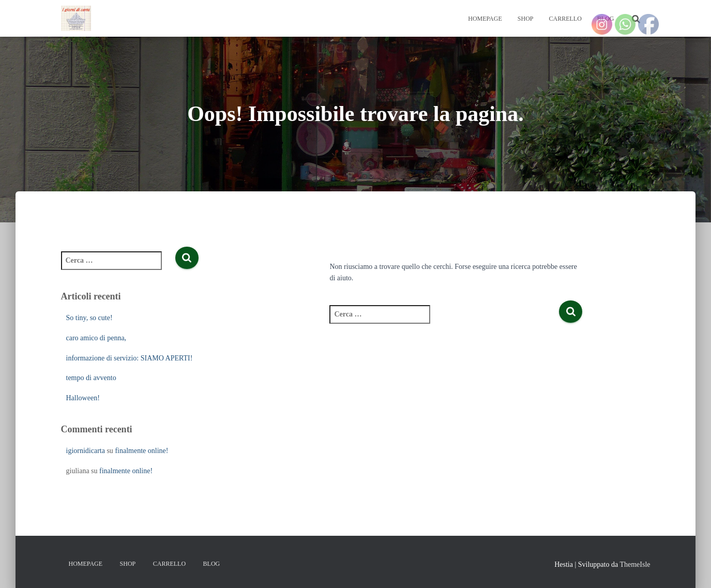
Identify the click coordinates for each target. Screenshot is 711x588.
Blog (212, 564)
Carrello (565, 19)
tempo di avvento (91, 378)
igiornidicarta (86, 451)
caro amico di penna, (96, 338)
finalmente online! (141, 451)
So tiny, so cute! (89, 318)
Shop (526, 19)
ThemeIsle (635, 564)
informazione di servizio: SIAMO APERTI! (130, 358)
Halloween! (83, 398)
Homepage (485, 19)
